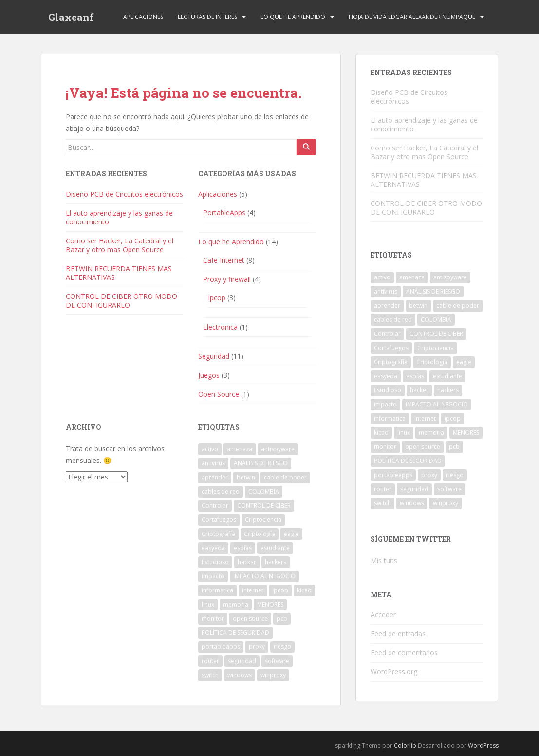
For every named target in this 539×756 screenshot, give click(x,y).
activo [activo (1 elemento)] (210, 449)
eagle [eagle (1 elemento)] (291, 534)
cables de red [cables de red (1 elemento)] (221, 491)
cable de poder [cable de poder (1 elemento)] (285, 477)
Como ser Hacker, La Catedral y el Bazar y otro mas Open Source (120, 245)
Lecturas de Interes (207, 17)
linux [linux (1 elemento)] (208, 604)
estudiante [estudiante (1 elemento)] (275, 548)
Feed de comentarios (404, 653)
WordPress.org (394, 672)
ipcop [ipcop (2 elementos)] (280, 590)
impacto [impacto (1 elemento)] (213, 576)
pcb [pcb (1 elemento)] (282, 618)
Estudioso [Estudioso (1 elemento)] (215, 562)
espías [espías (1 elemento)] (243, 548)
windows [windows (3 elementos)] (240, 675)
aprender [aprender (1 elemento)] (215, 477)
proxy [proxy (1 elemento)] (257, 647)
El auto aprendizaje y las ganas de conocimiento (119, 217)
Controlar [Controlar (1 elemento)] (215, 506)
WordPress (483, 746)
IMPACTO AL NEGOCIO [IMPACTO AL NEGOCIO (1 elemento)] (264, 576)
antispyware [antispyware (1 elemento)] (278, 449)
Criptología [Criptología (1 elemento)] (260, 534)
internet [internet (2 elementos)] (253, 590)
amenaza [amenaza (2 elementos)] (240, 449)
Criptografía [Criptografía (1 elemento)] (218, 534)
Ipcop (217, 298)
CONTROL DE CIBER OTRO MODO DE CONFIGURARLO (121, 301)
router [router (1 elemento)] (210, 661)
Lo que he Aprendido (293, 17)
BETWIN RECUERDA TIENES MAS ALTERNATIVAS (119, 273)
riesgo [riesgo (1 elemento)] (282, 647)
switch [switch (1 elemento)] (210, 675)
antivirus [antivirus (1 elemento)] (213, 463)
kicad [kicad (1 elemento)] (304, 590)
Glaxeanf (71, 17)
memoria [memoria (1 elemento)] (236, 604)
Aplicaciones (143, 17)
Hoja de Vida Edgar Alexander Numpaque (412, 17)
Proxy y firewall (227, 279)
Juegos (209, 375)
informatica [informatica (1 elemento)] (217, 590)
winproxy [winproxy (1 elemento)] (273, 675)
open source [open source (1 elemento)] (250, 618)
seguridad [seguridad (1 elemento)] (242, 661)
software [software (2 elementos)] (277, 661)
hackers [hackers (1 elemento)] (276, 562)
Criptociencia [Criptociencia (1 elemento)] (263, 520)
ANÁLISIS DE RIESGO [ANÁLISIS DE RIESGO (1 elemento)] (261, 463)
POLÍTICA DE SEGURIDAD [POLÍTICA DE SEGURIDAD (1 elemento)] (235, 633)
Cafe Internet (224, 260)
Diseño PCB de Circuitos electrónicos (124, 194)
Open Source (219, 394)
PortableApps (224, 212)
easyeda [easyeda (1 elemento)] (213, 548)
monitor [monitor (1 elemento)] (213, 618)
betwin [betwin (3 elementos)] (246, 477)
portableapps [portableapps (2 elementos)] (221, 647)
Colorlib (405, 746)
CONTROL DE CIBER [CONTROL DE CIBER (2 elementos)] (264, 506)
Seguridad (214, 356)
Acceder (383, 615)
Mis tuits (384, 561)
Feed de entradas (398, 634)
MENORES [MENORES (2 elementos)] (270, 604)
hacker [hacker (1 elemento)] (247, 562)
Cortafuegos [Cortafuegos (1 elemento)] (219, 520)
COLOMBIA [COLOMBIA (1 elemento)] (264, 491)
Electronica (220, 327)
